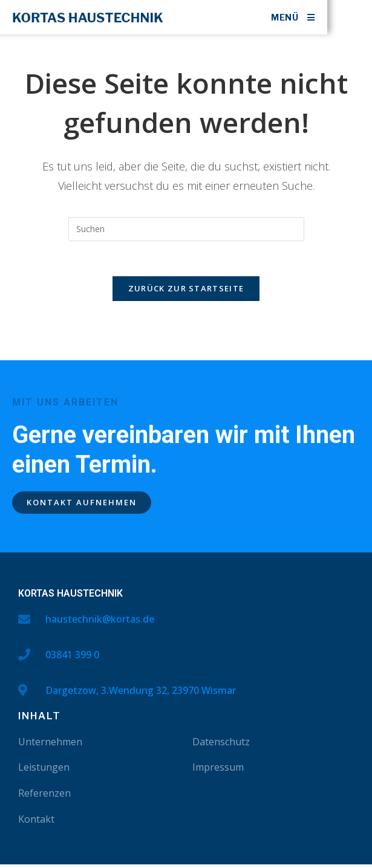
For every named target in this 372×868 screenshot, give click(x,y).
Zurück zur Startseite (186, 293)
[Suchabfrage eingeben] (186, 232)
